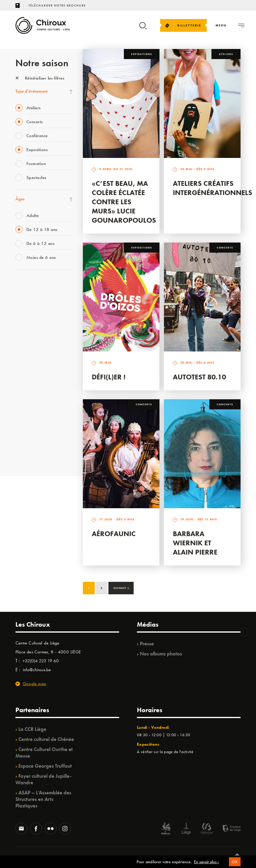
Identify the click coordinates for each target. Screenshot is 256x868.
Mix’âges (24, 321)
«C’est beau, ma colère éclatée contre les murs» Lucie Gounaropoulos (124, 202)
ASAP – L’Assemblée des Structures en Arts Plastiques (43, 799)
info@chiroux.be (37, 670)
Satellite (22, 346)
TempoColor (26, 419)
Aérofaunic (114, 534)
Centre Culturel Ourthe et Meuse (44, 753)
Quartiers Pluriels (30, 394)
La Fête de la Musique (35, 297)
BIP (18, 358)
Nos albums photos (161, 654)
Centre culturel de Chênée (46, 739)
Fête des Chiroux (30, 285)
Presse (147, 644)
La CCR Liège (32, 729)
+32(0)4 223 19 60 (41, 661)
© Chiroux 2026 (150, 857)
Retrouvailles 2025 (33, 455)
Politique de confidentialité (188, 857)
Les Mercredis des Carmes (38, 309)
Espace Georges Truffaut (45, 766)
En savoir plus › (206, 864)
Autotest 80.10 (199, 377)
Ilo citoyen (25, 406)
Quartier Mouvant (32, 382)
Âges (20, 199)
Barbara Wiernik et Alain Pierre (195, 543)
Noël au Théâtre (30, 431)
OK (235, 864)
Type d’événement (31, 91)
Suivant (121, 587)
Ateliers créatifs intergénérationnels (212, 188)
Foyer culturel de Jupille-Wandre (44, 779)
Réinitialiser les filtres (40, 78)
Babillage (24, 333)
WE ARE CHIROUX (33, 443)
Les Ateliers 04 (29, 370)
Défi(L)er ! (109, 377)
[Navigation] (221, 25)
